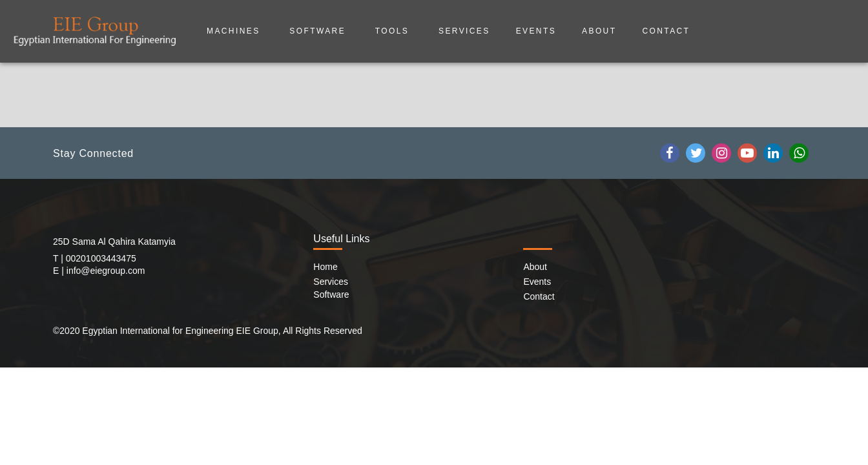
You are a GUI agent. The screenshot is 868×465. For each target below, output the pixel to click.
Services (464, 31)
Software (319, 31)
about (599, 31)
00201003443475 (101, 258)
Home (325, 267)
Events (536, 31)
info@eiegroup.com (106, 271)
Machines (235, 31)
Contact (666, 31)
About (535, 267)
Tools (394, 31)
